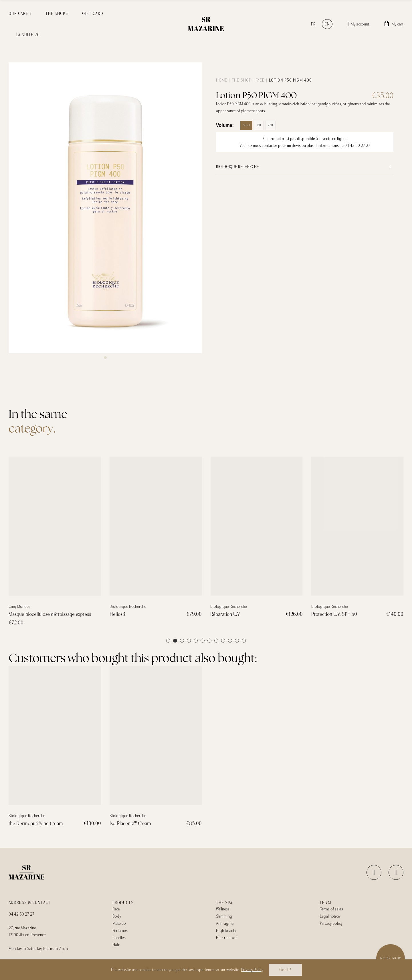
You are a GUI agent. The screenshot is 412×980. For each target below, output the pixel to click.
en (327, 24)
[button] (105, 358)
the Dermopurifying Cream (36, 823)
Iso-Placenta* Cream (130, 823)
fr (313, 24)
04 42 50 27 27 (357, 145)
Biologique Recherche (237, 167)
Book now (391, 959)
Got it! (285, 970)
